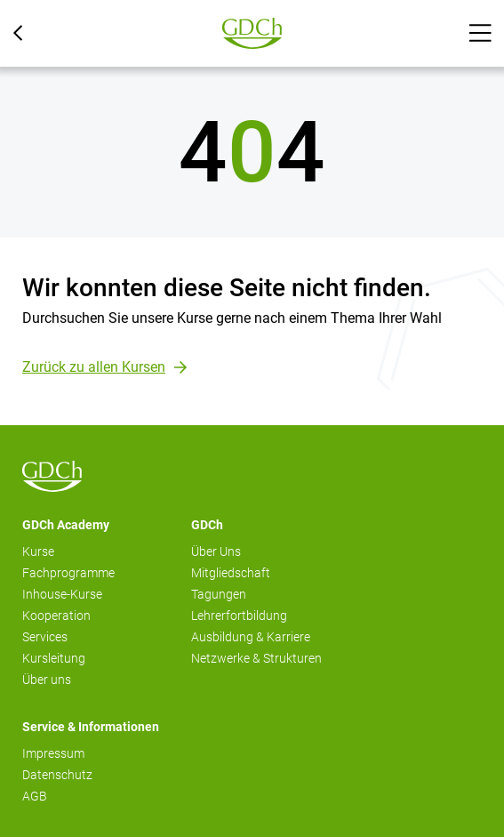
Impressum (53, 753)
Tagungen (219, 594)
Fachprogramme (68, 573)
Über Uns (216, 551)
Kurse (38, 551)
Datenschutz (57, 775)
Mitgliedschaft (231, 573)
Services (45, 637)
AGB (35, 796)
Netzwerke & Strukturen (256, 658)
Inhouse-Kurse (62, 594)
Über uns (47, 680)
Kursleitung (54, 658)
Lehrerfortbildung (239, 616)
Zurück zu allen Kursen (94, 367)
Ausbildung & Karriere (251, 637)
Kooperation (56, 616)
